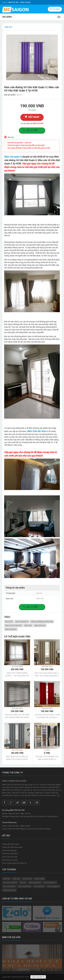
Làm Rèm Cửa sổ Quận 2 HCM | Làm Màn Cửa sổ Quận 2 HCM (47, 716)
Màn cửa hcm (40, 625)
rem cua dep (39, 879)
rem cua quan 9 (9, 886)
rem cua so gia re (10, 882)
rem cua (7, 879)
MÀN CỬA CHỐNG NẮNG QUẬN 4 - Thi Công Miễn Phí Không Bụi (17, 674)
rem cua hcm (39, 886)
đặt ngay (32, 117)
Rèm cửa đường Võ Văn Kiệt (42, 622)
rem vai (23, 882)
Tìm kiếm (55, 9)
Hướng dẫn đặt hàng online (12, 847)
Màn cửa (28, 625)
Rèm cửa (9, 622)
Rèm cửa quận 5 (13, 157)
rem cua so (27, 879)
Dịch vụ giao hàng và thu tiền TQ (14, 863)
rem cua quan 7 (50, 882)
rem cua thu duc (25, 886)
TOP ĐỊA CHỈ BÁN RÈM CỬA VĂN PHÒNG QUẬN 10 (47, 758)
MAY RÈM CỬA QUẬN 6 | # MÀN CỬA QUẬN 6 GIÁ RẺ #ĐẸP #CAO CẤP (17, 758)
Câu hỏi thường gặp (9, 850)
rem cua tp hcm (9, 890)
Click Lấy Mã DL (38, 977)
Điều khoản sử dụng (10, 860)
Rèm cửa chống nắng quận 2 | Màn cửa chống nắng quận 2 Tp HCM (47, 674)
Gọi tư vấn (30, 130)
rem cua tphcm (53, 886)
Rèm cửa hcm (11, 629)
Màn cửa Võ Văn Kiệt (13, 625)
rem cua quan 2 (35, 882)
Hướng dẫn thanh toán (10, 844)
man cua (16, 879)
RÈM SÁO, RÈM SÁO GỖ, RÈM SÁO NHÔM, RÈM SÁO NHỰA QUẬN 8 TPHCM (17, 716)
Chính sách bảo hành (10, 853)
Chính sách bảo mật (10, 857)
